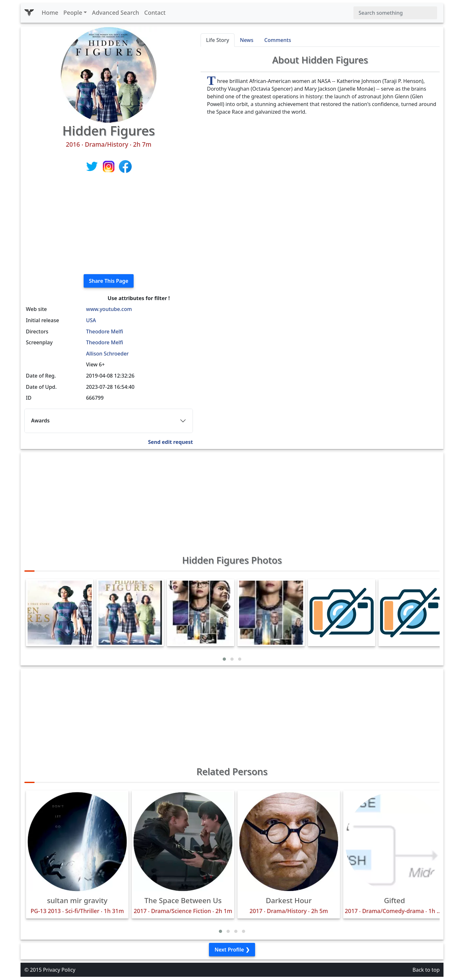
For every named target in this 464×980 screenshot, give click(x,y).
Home (50, 12)
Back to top (426, 970)
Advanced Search (116, 12)
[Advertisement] (109, 224)
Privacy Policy (59, 970)
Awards (40, 421)
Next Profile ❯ (232, 950)
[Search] (395, 13)
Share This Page (109, 281)
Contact (155, 12)
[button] (224, 659)
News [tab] (247, 40)
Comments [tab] (278, 40)
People (73, 12)
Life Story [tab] (218, 40)
